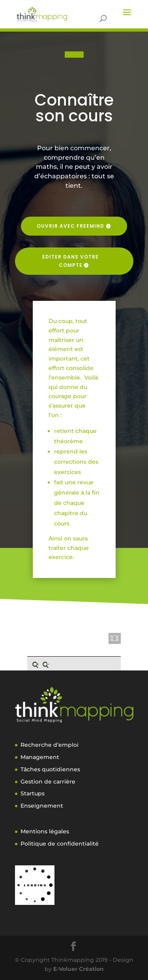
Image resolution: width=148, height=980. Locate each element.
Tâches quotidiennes (50, 769)
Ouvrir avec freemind (70, 226)
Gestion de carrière (48, 782)
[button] (115, 638)
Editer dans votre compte (70, 261)
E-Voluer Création (79, 969)
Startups (33, 793)
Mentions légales (45, 831)
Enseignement (42, 806)
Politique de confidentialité (60, 844)
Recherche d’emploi (50, 745)
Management (40, 757)
